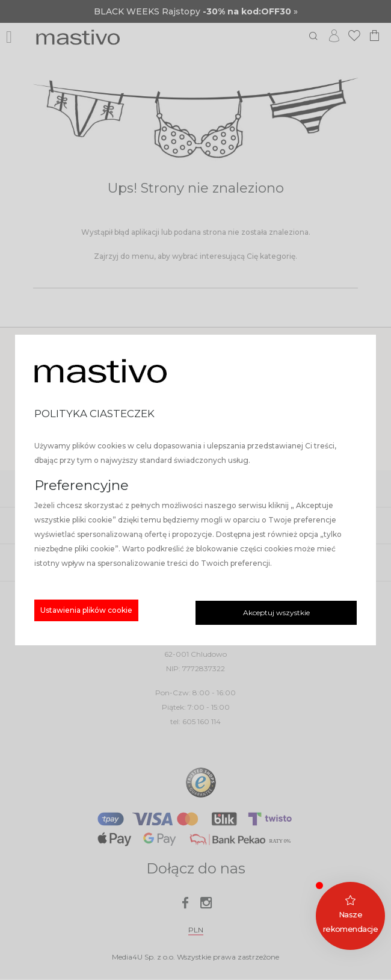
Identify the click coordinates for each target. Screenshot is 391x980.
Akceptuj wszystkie (276, 612)
